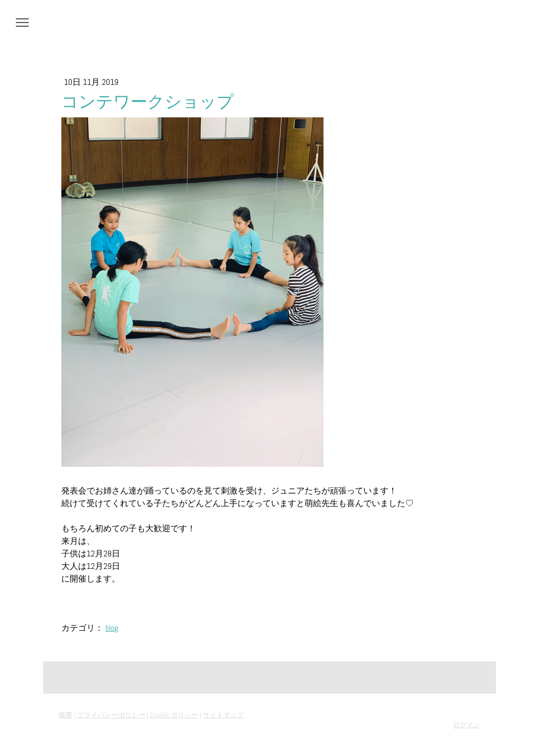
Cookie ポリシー (174, 715)
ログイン (467, 725)
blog (112, 628)
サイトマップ (223, 715)
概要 (66, 715)
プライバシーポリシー (111, 715)
